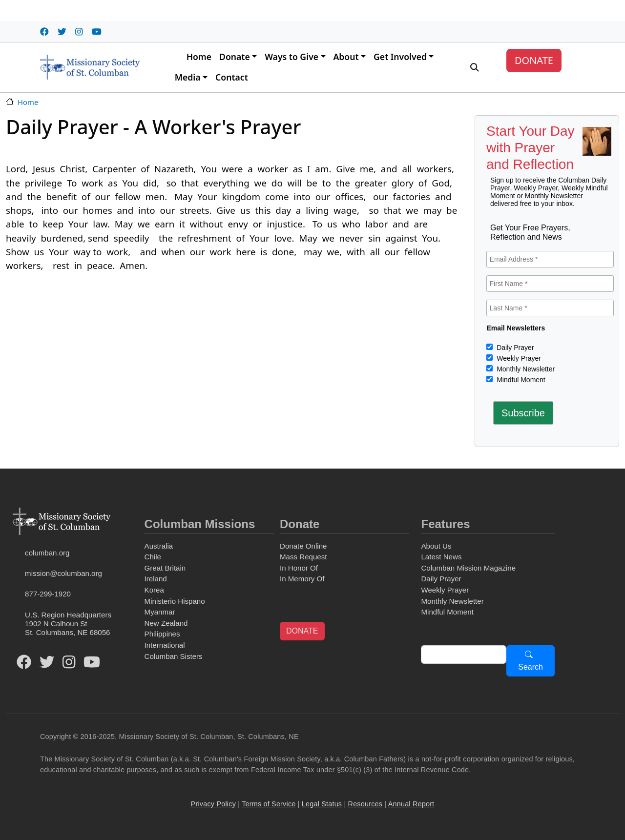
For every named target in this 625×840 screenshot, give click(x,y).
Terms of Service (269, 804)
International (165, 645)
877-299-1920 (48, 594)
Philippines (162, 634)
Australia (159, 546)
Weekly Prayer (518, 358)
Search (531, 667)
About (346, 57)
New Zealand (166, 623)
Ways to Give (292, 57)
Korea (154, 590)
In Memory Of (302, 579)
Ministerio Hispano (175, 601)
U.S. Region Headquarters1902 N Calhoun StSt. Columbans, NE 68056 (68, 624)
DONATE (534, 60)
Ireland (156, 579)
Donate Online (303, 546)
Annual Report (411, 804)
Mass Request (303, 557)
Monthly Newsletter (525, 369)
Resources (365, 804)
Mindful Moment (520, 380)
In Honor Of (299, 568)
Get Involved (400, 57)
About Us (436, 546)
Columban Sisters (174, 656)
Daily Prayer (514, 348)
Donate (235, 57)
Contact (232, 77)
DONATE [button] (302, 631)
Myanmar (160, 612)
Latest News (441, 557)
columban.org (47, 553)
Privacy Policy (213, 804)
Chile (153, 557)
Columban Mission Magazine (468, 568)
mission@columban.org (63, 573)
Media (188, 77)
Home (199, 57)
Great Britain (165, 568)
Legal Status (322, 804)
